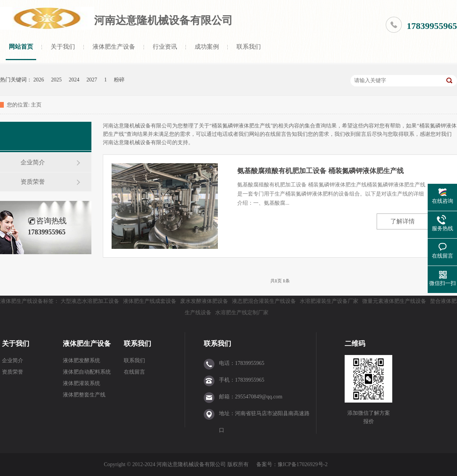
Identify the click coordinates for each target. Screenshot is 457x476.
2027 (92, 80)
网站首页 (21, 47)
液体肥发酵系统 (81, 361)
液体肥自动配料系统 (87, 372)
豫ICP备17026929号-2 (303, 464)
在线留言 (134, 372)
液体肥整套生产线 (84, 395)
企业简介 (33, 162)
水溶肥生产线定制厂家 (242, 313)
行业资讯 (165, 47)
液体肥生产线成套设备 (150, 301)
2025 (56, 80)
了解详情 (403, 221)
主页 (36, 105)
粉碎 (119, 80)
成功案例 (207, 47)
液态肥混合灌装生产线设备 (264, 301)
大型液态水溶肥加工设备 (90, 301)
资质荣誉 (33, 182)
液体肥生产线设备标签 (27, 301)
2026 (39, 80)
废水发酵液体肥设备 (204, 301)
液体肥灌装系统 (81, 383)
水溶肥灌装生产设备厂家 (329, 301)
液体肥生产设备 (114, 47)
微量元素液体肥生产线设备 (394, 301)
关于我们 (63, 47)
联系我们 (249, 47)
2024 (74, 80)
